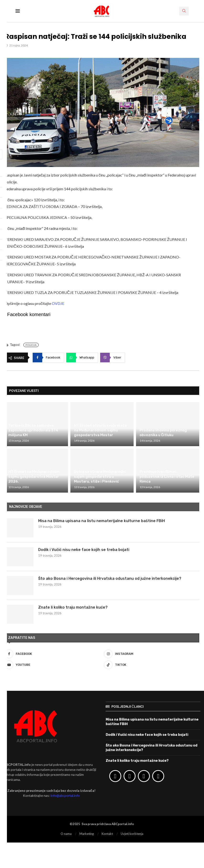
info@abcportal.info (65, 795)
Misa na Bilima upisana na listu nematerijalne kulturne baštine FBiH (102, 521)
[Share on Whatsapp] (82, 358)
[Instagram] (152, 654)
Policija (31, 345)
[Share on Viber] (112, 358)
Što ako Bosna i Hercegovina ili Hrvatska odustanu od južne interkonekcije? (110, 578)
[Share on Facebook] (48, 358)
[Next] (195, 391)
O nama (66, 834)
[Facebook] (52, 654)
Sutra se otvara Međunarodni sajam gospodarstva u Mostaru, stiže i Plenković (100, 477)
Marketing (87, 834)
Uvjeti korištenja (132, 834)
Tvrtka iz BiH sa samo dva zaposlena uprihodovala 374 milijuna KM (33, 430)
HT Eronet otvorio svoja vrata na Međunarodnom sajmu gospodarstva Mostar (100, 430)
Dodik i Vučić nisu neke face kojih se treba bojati (84, 550)
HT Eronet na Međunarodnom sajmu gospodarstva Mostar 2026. (34, 477)
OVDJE (58, 303)
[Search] (184, 11)
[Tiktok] (152, 665)
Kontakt (107, 834)
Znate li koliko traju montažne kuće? (73, 607)
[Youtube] (52, 665)
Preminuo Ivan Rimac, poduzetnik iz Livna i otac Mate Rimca (167, 477)
